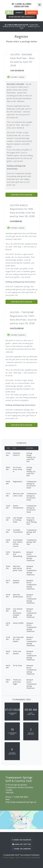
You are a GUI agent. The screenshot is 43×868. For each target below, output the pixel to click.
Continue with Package (22, 195)
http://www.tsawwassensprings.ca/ (21, 802)
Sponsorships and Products (21, 17)
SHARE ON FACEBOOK (21, 840)
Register (32, 13)
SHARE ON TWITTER (22, 844)
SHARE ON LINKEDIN (21, 849)
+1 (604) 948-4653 (20, 797)
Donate (19, 13)
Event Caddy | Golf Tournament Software (21, 857)
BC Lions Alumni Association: (17, 25)
